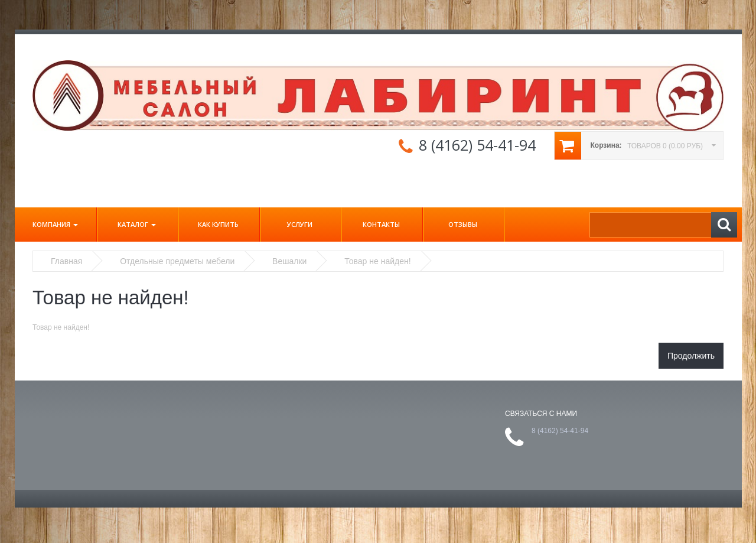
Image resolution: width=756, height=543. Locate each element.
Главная (66, 261)
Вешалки (289, 261)
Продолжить (691, 356)
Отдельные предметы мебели (177, 261)
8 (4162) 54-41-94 (477, 145)
